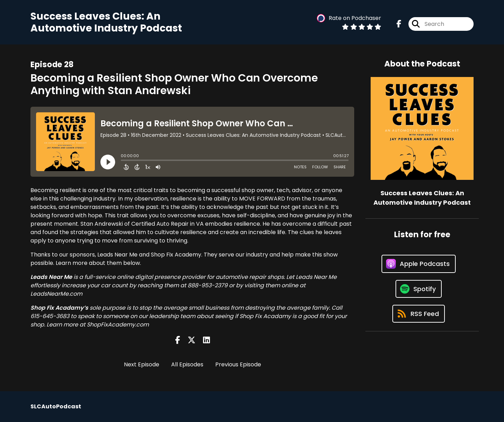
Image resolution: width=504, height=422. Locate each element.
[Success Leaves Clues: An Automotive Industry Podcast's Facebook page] (399, 24)
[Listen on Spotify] (419, 289)
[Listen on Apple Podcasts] (419, 264)
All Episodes (187, 364)
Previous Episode (238, 364)
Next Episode (142, 364)
